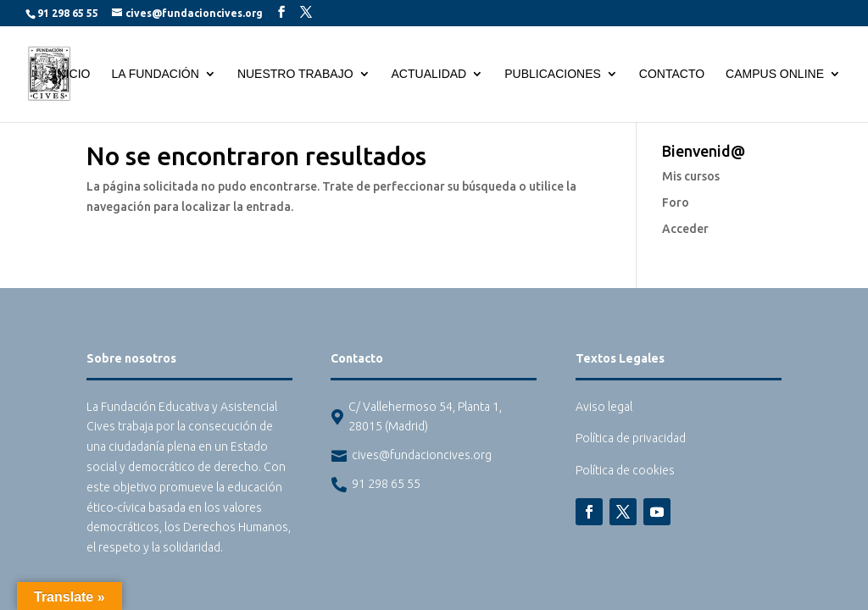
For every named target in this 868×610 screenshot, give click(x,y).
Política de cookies (625, 470)
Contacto (672, 74)
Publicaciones (553, 74)
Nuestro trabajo (295, 74)
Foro (676, 202)
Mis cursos (691, 176)
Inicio (72, 74)
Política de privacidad (631, 438)
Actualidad (429, 74)
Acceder (685, 229)
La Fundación (155, 74)
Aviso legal (604, 407)
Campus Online (775, 74)
